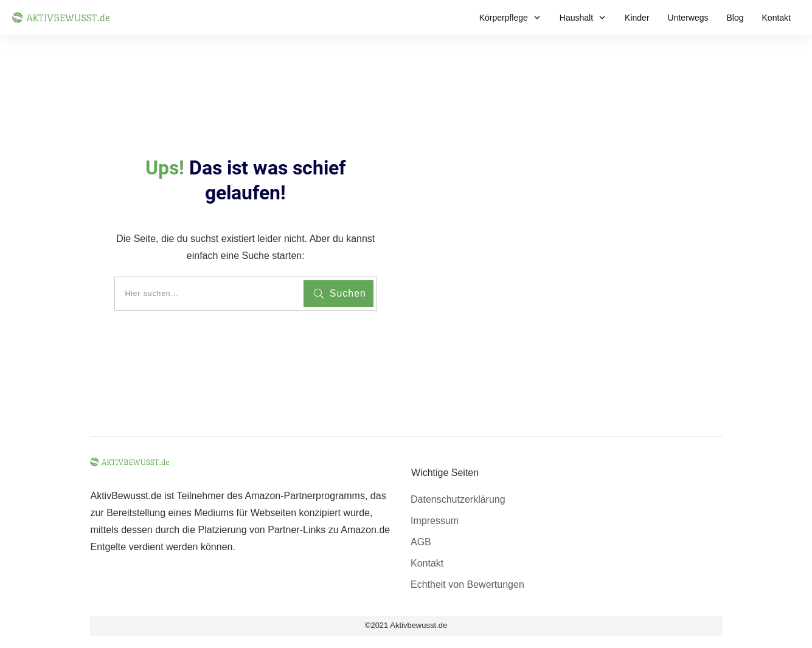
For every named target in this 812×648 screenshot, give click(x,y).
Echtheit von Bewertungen (467, 584)
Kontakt (427, 563)
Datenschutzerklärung (458, 499)
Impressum (435, 521)
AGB (421, 542)
